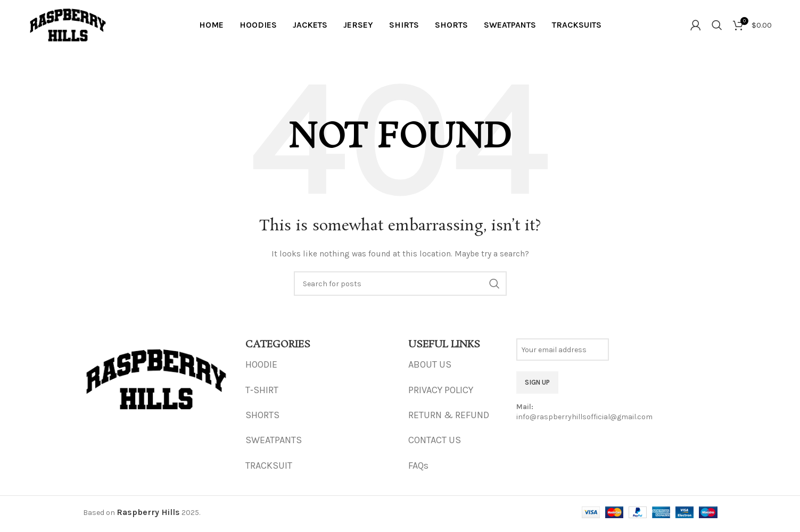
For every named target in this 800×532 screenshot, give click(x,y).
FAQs (418, 469)
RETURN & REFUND (449, 418)
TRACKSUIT (269, 469)
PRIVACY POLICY (441, 393)
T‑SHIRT (262, 393)
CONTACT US (435, 444)
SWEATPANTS (274, 444)
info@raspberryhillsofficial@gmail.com (584, 421)
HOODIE (261, 368)
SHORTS (262, 418)
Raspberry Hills (148, 516)
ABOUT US (430, 368)
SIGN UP (537, 385)
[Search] (717, 27)
